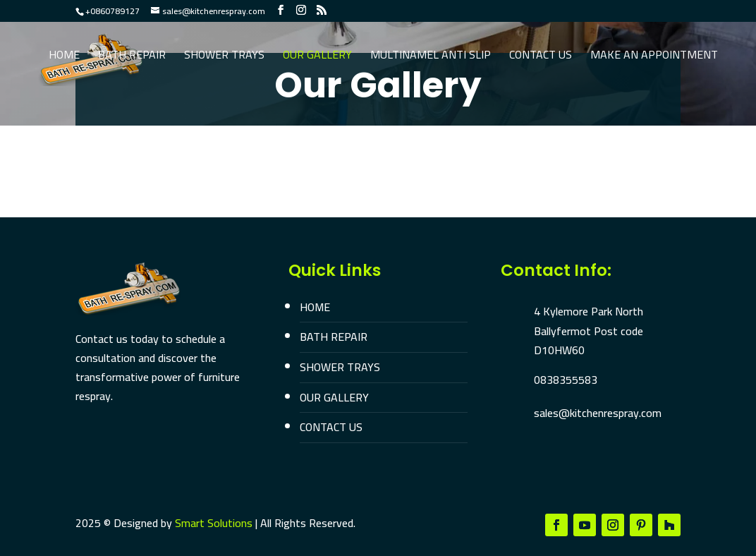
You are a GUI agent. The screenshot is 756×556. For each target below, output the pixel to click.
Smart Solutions (214, 523)
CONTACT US (331, 427)
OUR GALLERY (334, 397)
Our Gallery (317, 57)
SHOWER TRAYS (340, 367)
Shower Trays (224, 57)
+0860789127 (112, 11)
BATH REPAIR (334, 337)
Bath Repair (132, 57)
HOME (315, 307)
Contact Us (541, 57)
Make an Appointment (654, 57)
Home (64, 57)
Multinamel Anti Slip (431, 57)
